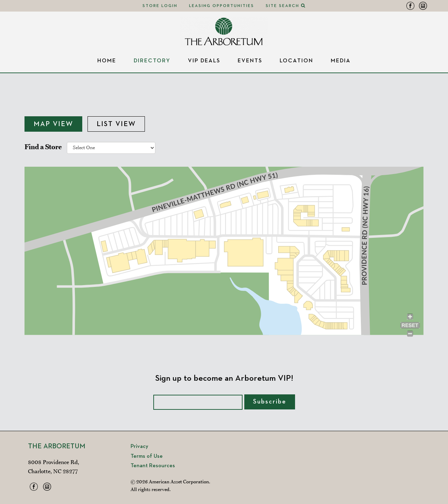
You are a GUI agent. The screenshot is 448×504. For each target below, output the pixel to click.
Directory (152, 61)
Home (107, 61)
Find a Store (43, 147)
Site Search (286, 6)
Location (296, 61)
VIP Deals (204, 61)
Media (341, 61)
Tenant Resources (153, 466)
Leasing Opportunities (222, 6)
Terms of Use (147, 456)
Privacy (139, 447)
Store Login (160, 6)
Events (250, 61)
